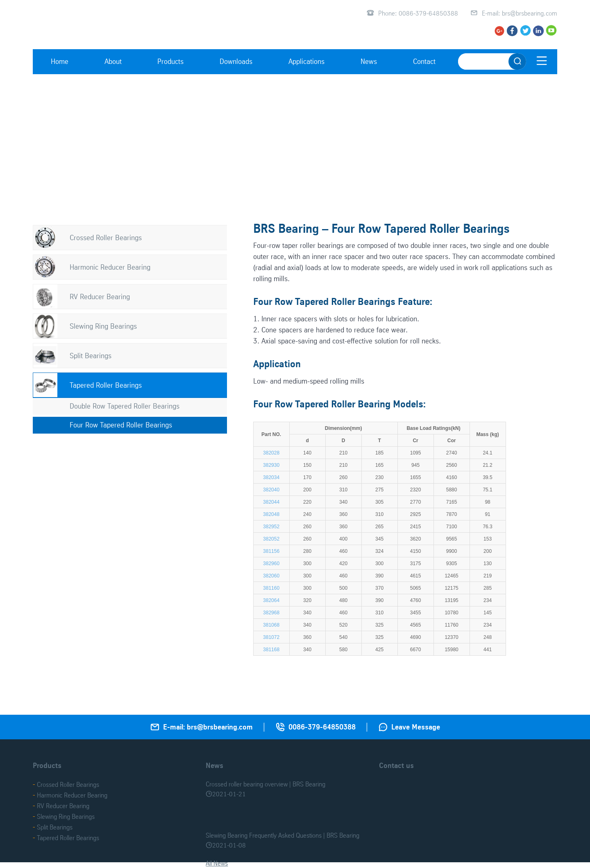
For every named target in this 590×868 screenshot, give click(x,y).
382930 (271, 465)
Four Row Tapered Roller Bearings (121, 425)
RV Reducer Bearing (100, 297)
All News (217, 863)
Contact (424, 61)
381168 (271, 650)
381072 (271, 637)
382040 (271, 490)
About (113, 61)
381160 (271, 588)
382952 (271, 527)
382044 (271, 502)
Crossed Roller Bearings (106, 237)
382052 (271, 539)
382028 (271, 453)
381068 (271, 625)
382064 (271, 600)
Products (170, 61)
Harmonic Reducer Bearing (110, 267)
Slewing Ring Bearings (103, 326)
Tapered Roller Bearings (106, 385)
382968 (271, 613)
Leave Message (416, 727)
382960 (271, 564)
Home (60, 61)
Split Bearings (91, 356)
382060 (271, 576)
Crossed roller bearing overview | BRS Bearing (265, 784)
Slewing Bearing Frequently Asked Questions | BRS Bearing (283, 835)
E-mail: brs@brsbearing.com (520, 13)
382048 (271, 514)
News (369, 61)
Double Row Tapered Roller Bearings (125, 406)
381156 (271, 551)
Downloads (236, 61)
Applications (306, 61)
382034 (271, 477)
